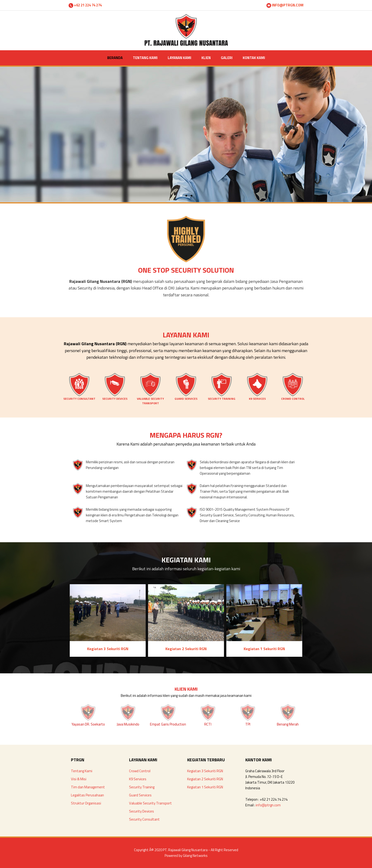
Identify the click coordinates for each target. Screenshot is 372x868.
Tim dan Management (88, 787)
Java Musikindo (128, 724)
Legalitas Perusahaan (87, 795)
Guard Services (140, 795)
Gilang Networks (195, 856)
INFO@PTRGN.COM (285, 5)
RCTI (208, 724)
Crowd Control (140, 771)
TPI (248, 724)
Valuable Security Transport (150, 803)
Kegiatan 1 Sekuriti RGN (205, 787)
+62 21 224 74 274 (85, 5)
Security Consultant (144, 819)
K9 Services (138, 779)
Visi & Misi (79, 779)
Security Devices (142, 811)
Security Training (142, 787)
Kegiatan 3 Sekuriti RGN (205, 771)
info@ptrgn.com (268, 805)
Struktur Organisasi (86, 803)
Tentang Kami (82, 771)
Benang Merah (288, 724)
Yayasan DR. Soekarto (88, 724)
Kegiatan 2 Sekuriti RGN (205, 779)
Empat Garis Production (168, 724)
